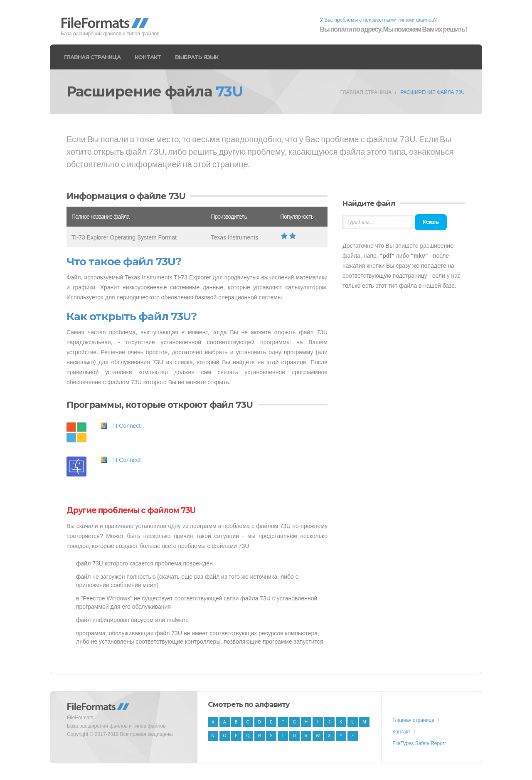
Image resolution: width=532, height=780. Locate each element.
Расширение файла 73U (432, 92)
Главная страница (92, 57)
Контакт (148, 57)
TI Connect (126, 426)
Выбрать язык (197, 57)
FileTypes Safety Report (419, 743)
